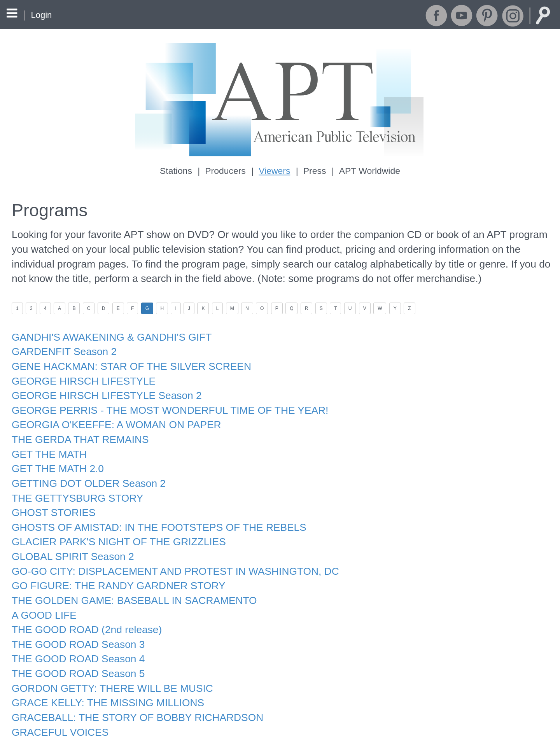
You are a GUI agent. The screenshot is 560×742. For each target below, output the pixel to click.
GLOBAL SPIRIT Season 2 (69, 535)
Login (41, 15)
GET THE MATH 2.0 (55, 452)
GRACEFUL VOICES (57, 699)
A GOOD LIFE (42, 589)
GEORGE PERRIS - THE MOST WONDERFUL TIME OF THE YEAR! (160, 398)
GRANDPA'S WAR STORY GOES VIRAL (99, 712)
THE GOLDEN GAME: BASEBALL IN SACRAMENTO (126, 576)
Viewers (275, 171)
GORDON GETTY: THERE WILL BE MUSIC (106, 658)
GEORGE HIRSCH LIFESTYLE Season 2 (101, 384)
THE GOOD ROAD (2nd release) (82, 603)
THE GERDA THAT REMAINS (76, 425)
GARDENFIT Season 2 (61, 343)
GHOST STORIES (51, 494)
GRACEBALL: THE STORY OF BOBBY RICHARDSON (129, 685)
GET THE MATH (47, 439)
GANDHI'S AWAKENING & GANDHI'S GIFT (105, 330)
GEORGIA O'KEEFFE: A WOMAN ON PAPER (109, 412)
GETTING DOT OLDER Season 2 (84, 466)
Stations (179, 171)
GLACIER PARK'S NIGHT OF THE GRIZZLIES (112, 521)
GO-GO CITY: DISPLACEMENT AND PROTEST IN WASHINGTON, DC (165, 549)
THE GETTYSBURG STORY (73, 480)
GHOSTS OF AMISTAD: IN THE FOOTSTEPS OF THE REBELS (149, 507)
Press (313, 171)
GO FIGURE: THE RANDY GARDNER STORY (112, 562)
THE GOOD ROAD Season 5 (74, 644)
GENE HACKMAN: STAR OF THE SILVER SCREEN (124, 357)
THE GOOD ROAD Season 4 (74, 630)
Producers (227, 171)
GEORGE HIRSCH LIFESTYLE (79, 370)
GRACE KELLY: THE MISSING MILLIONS (102, 671)
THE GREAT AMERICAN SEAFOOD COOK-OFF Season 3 (138, 726)
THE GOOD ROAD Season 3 (74, 617)
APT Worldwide (367, 171)
